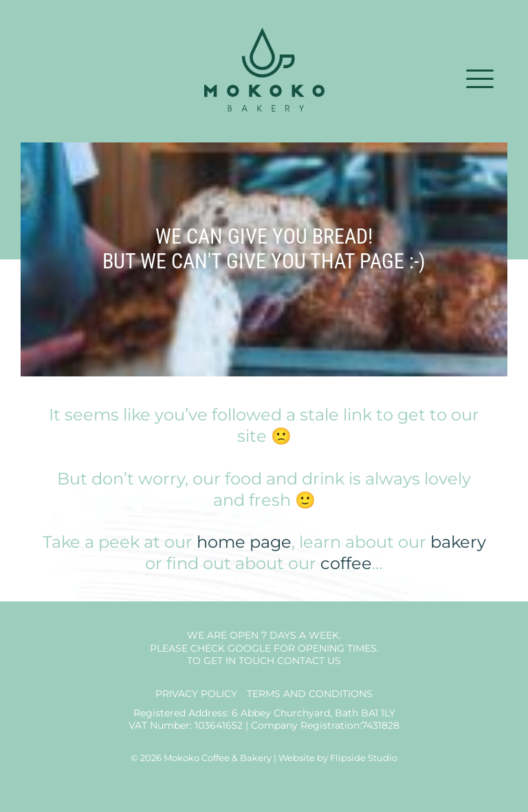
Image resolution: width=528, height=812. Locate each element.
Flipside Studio (364, 758)
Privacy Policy (196, 694)
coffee (346, 563)
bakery (458, 542)
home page (244, 542)
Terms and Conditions (310, 694)
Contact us (309, 661)
